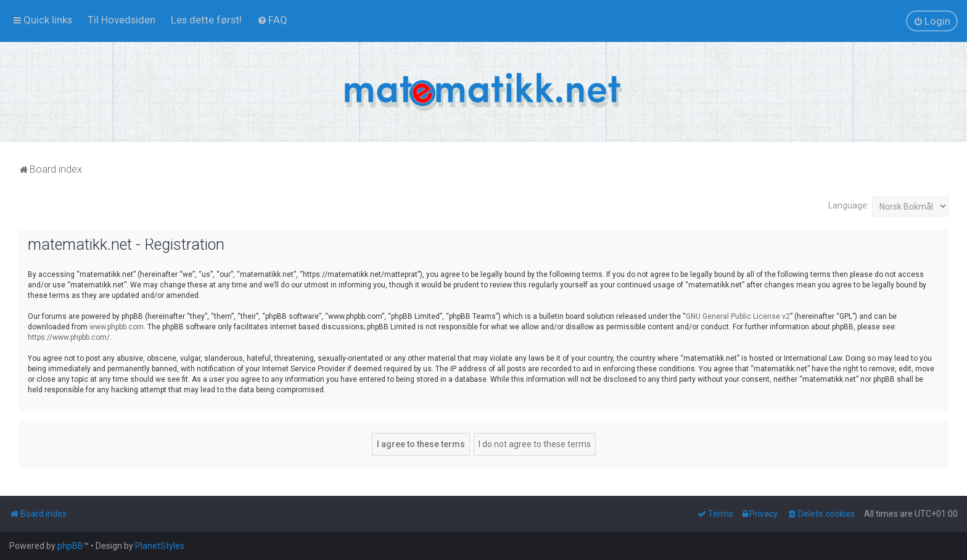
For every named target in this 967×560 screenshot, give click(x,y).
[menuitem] (121, 20)
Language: (849, 205)
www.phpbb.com (117, 327)
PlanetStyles (160, 546)
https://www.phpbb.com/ (69, 337)
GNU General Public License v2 (738, 316)
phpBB (70, 546)
